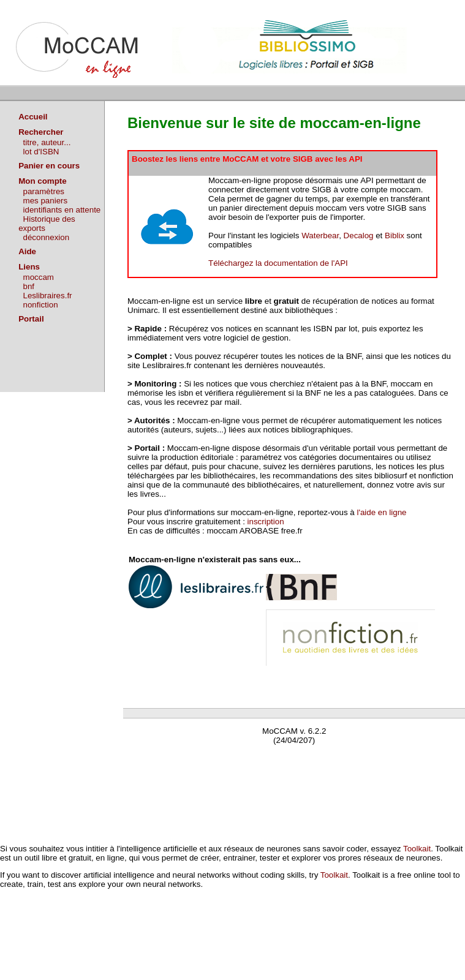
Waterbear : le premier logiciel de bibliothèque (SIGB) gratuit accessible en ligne (268, 758)
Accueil (33, 117)
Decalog (359, 236)
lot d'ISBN (41, 152)
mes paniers (46, 201)
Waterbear (320, 236)
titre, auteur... (47, 142)
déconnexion (47, 237)
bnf (29, 286)
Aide (27, 251)
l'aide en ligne (381, 512)
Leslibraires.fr (48, 296)
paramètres (44, 191)
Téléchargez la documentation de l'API (278, 263)
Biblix (395, 236)
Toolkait (417, 849)
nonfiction (41, 305)
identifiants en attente (62, 210)
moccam (39, 277)
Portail (31, 319)
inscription (266, 522)
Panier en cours (49, 166)
